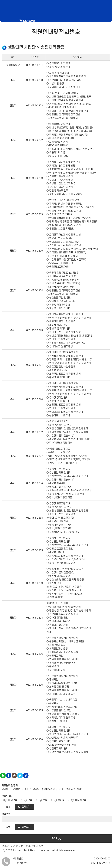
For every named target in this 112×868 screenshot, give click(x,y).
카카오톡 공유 (14, 775)
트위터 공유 (20, 775)
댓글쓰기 (6, 814)
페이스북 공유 (9, 775)
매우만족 (13, 800)
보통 (45, 800)
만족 (30, 800)
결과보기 (26, 807)
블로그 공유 (3, 775)
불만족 (61, 800)
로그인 (100, 46)
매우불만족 (81, 800)
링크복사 (26, 775)
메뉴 (93, 46)
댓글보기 (26, 827)
